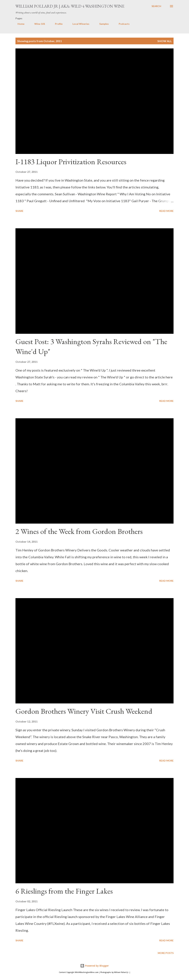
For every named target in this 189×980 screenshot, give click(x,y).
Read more (166, 211)
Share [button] (19, 211)
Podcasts (122, 24)
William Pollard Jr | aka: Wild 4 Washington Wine (70, 6)
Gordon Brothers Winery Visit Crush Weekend (84, 711)
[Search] (156, 6)
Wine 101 (38, 24)
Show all (165, 41)
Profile (57, 24)
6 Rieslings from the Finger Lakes (64, 891)
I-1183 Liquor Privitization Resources (71, 162)
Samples (102, 24)
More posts (166, 953)
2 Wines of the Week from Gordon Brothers (79, 531)
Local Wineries (79, 24)
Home (19, 24)
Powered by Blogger (94, 966)
